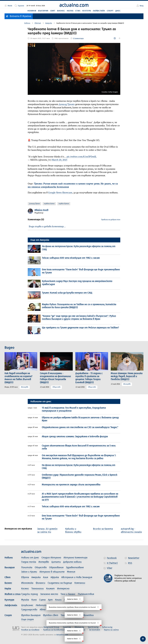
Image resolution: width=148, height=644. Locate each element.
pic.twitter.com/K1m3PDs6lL (82, 157)
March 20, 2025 (60, 160)
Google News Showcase (60, 193)
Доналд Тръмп (67, 104)
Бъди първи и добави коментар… (47, 227)
